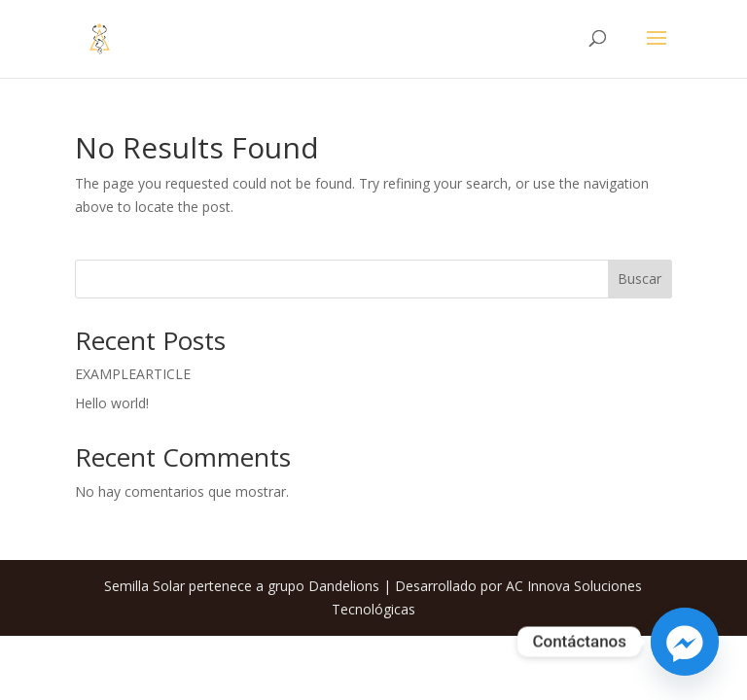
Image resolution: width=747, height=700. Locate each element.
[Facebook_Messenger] (685, 642)
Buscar (640, 279)
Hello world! (112, 403)
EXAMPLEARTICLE (133, 374)
